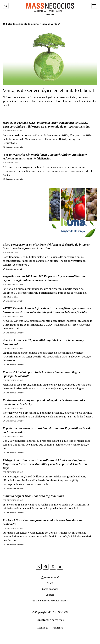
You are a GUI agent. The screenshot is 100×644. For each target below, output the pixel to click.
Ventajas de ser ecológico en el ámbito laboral (48, 90)
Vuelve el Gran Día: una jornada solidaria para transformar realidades (42, 522)
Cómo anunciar (50, 589)
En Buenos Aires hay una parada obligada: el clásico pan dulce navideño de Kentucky (44, 402)
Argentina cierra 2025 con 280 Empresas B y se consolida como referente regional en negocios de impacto (45, 278)
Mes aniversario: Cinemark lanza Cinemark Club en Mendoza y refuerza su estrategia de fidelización (45, 156)
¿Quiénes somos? (50, 577)
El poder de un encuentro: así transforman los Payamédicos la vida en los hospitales (47, 430)
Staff (50, 583)
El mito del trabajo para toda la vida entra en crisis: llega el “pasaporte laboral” (42, 374)
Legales (50, 595)
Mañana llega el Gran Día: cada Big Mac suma (33, 496)
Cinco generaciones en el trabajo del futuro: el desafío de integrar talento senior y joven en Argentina (46, 246)
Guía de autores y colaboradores (50, 600)
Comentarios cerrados (13, 147)
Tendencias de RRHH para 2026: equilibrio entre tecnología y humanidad (43, 342)
